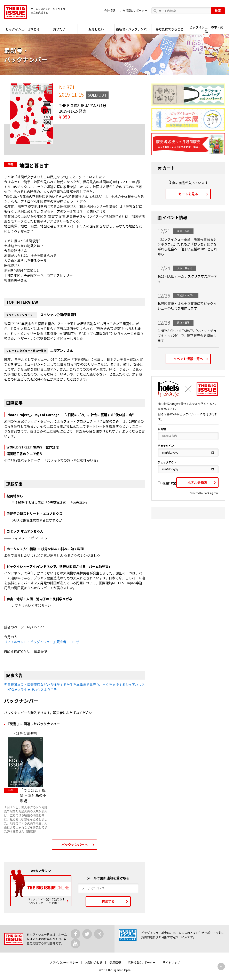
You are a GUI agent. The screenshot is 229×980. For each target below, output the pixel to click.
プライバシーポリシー (64, 962)
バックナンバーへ (74, 844)
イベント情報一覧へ (188, 359)
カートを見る (188, 194)
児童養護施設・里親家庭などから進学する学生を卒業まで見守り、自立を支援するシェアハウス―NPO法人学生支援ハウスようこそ (74, 687)
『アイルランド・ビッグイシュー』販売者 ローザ (42, 642)
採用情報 (115, 962)
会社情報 (110, 10)
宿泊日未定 (167, 483)
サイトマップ (171, 962)
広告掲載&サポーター (133, 10)
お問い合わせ (94, 962)
